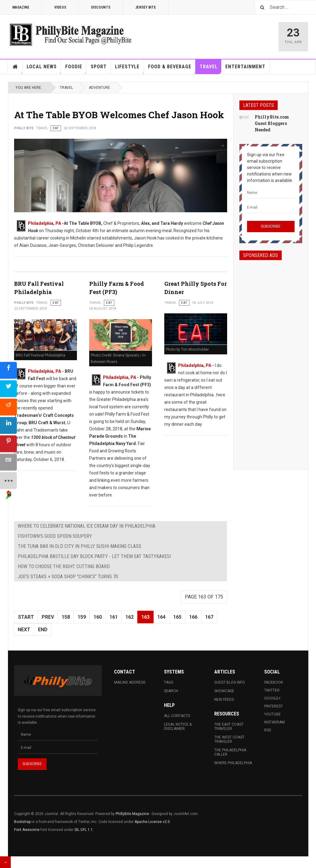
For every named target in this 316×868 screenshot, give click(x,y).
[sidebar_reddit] (8, 407)
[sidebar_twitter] (8, 388)
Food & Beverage (172, 69)
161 (114, 617)
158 (66, 617)
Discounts (101, 7)
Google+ (272, 698)
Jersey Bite (146, 7)
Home (15, 67)
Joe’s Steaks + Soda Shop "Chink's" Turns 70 (68, 577)
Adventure (99, 88)
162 (129, 617)
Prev (48, 617)
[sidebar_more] (8, 480)
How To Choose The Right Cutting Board (64, 566)
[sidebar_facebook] (8, 370)
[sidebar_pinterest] (8, 443)
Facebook (274, 682)
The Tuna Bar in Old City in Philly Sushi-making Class (80, 546)
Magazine (21, 7)
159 (82, 617)
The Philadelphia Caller (230, 752)
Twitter (272, 690)
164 (161, 617)
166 (193, 617)
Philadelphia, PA (44, 223)
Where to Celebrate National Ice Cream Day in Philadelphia (87, 526)
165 (177, 617)
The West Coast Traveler (229, 739)
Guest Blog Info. (230, 682)
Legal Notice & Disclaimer (178, 726)
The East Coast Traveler (229, 726)
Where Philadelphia (233, 763)
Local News (44, 69)
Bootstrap (22, 822)
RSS (268, 730)
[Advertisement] (271, 359)
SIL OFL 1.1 (84, 830)
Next (24, 630)
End (43, 630)
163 (145, 617)
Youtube (272, 714)
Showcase (224, 691)
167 (209, 617)
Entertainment (245, 67)
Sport (99, 67)
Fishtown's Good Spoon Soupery (55, 536)
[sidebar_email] (8, 462)
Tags (169, 682)
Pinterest (274, 706)
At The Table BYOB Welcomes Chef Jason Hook (119, 115)
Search (171, 691)
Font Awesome (27, 830)
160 (98, 617)
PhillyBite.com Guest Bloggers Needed (272, 123)
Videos (60, 7)
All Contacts (177, 716)
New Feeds (224, 700)
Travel (211, 69)
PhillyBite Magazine (132, 814)
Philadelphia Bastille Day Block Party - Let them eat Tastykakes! (94, 556)
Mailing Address (130, 682)
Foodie (76, 69)
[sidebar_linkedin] (8, 425)
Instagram (274, 722)
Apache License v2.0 (152, 822)
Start (26, 617)
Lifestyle (129, 69)
